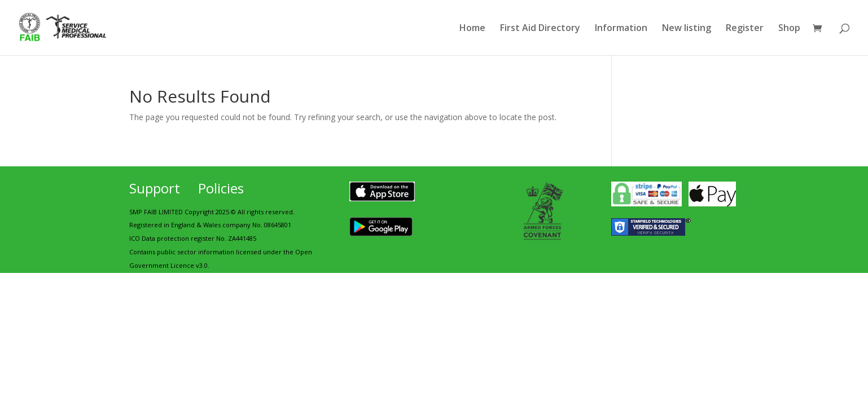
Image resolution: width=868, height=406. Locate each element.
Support (155, 188)
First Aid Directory (540, 29)
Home (472, 29)
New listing (687, 29)
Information (621, 29)
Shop (789, 29)
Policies (221, 188)
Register (745, 29)
